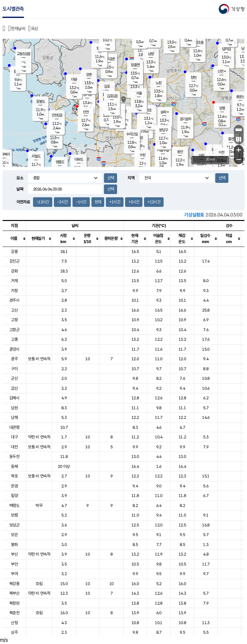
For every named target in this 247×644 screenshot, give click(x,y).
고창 (14, 320)
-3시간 (62, 202)
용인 (180, 152)
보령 (14, 515)
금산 (14, 388)
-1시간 (81, 202)
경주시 (14, 300)
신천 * (221, 71)
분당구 (163, 130)
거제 (14, 281)
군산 (14, 378)
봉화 (14, 545)
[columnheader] (14, 239)
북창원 (14, 603)
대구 (14, 437)
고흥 (14, 339)
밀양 (14, 496)
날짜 (20, 189)
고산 (14, 310)
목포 (14, 476)
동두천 (14, 457)
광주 (14, 359)
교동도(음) (23, 54)
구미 (14, 369)
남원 (14, 408)
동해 (14, 466)
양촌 (89, 75)
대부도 (79, 159)
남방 (151, 54)
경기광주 (185, 119)
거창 (14, 291)
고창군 (14, 330)
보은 (14, 535)
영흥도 (60, 162)
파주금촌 (109, 59)
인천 (86, 112)
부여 (14, 574)
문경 (14, 486)
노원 (158, 83)
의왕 (140, 138)
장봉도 (41, 102)
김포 (107, 86)
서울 (139, 93)
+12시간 (154, 202)
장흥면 (135, 65)
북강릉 (14, 584)
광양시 (14, 349)
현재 (98, 202)
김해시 (14, 398)
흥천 (231, 139)
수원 (142, 155)
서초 (149, 110)
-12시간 (43, 202)
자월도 (36, 156)
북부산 (14, 593)
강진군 (14, 261)
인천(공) (57, 115)
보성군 (14, 525)
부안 (14, 564)
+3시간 (134, 202)
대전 (14, 447)
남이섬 (226, 49)
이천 (221, 152)
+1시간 (115, 202)
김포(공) (112, 96)
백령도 (14, 505)
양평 (222, 108)
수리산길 (132, 134)
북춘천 (14, 613)
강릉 (14, 252)
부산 (14, 554)
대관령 (14, 427)
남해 (14, 417)
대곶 (74, 79)
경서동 (87, 94)
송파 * (164, 112)
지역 (131, 178)
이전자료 (23, 202)
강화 (14, 271)
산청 (14, 623)
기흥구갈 (163, 150)
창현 (193, 77)
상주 (14, 632)
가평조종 (198, 43)
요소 (20, 178)
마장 (201, 156)
